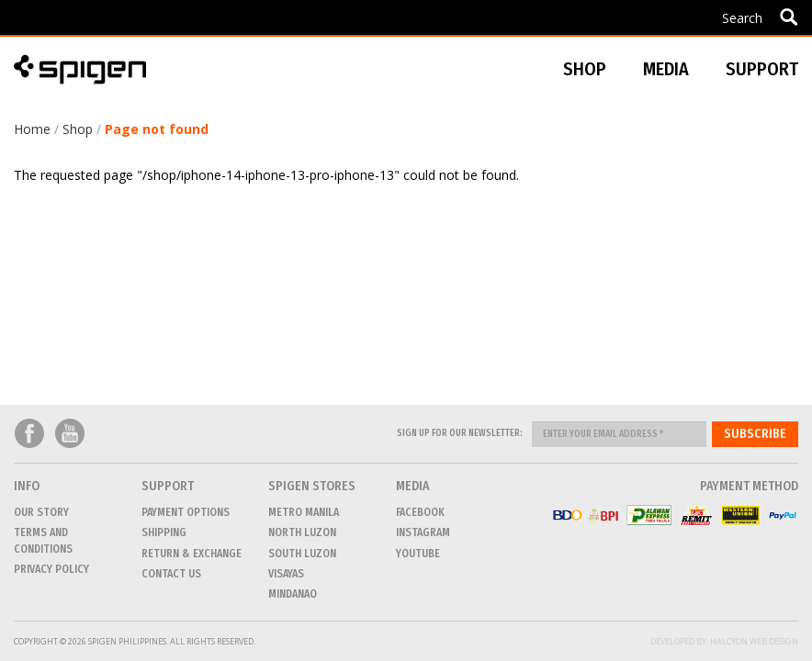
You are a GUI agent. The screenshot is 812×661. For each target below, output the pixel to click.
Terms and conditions (43, 540)
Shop (78, 129)
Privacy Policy (51, 569)
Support (762, 69)
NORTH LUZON (302, 532)
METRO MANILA (304, 512)
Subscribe (755, 434)
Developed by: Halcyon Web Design (724, 641)
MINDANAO (293, 594)
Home (32, 129)
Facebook (29, 434)
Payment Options (186, 512)
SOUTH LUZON (302, 554)
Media (666, 69)
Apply (789, 17)
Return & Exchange (192, 554)
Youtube (70, 434)
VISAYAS (286, 574)
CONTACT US (171, 574)
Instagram (423, 532)
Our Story (41, 512)
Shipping (164, 532)
